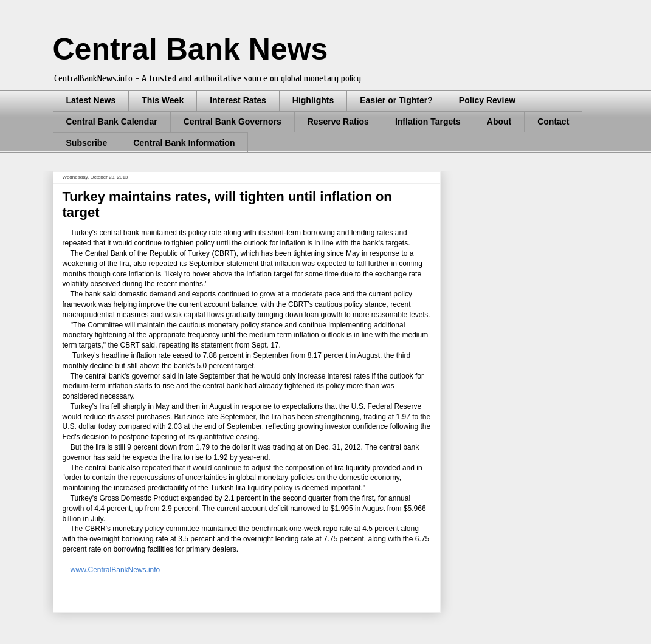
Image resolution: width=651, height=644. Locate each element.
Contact (553, 122)
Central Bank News (191, 49)
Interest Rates (238, 100)
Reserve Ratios (338, 122)
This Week (163, 100)
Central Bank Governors (232, 122)
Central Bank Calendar (112, 122)
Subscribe (87, 143)
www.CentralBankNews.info (115, 570)
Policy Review (487, 100)
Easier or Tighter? (396, 100)
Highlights (313, 100)
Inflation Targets (428, 122)
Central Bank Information (184, 143)
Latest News (91, 100)
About (499, 122)
